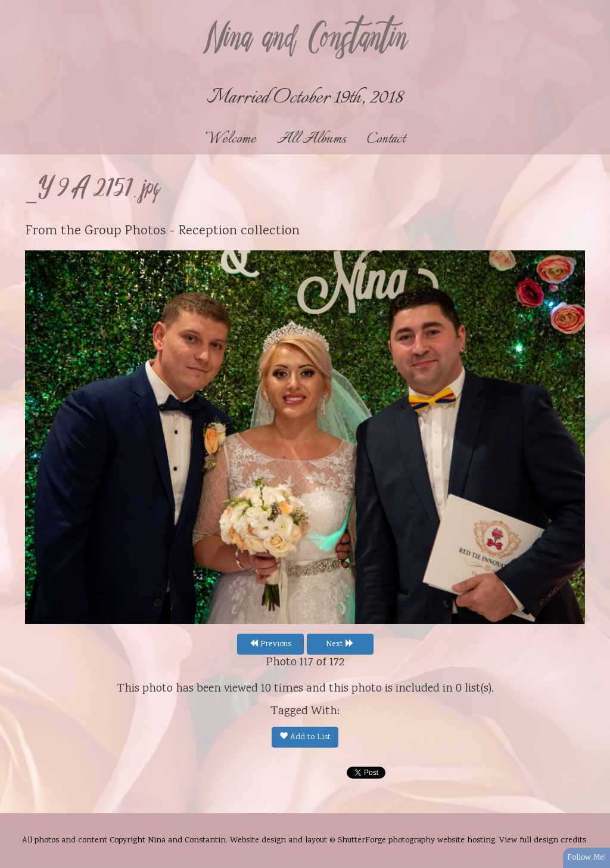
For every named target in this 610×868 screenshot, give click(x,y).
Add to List (305, 737)
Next (340, 644)
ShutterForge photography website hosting (416, 841)
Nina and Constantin (305, 40)
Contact (386, 139)
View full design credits (543, 841)
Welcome (231, 139)
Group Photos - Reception (161, 231)
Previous (270, 644)
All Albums (312, 139)
